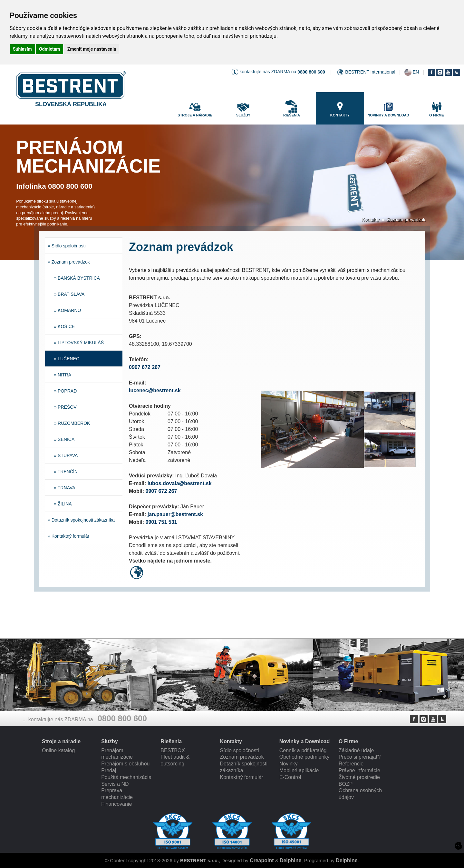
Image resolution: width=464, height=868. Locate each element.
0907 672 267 (145, 367)
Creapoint (262, 860)
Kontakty (371, 220)
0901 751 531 (161, 522)
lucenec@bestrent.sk (155, 390)
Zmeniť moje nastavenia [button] (92, 49)
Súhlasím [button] (22, 49)
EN (416, 72)
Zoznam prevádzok (406, 220)
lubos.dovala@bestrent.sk (180, 483)
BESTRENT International (370, 72)
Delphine (291, 860)
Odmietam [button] (49, 49)
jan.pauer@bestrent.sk (175, 514)
